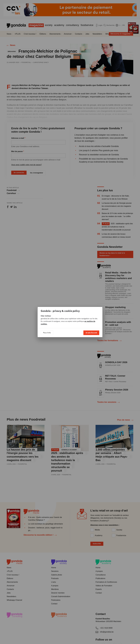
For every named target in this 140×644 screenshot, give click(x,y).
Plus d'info (47, 326)
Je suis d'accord (91, 326)
